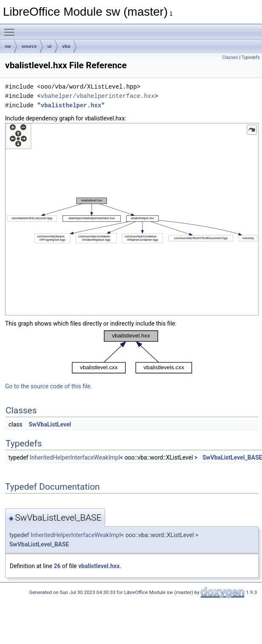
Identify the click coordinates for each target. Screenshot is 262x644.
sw (8, 46)
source (29, 46)
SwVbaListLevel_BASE (39, 544)
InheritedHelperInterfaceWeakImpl (75, 457)
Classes (230, 57)
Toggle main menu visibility (11, 28)
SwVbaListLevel (50, 424)
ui (50, 46)
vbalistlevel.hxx (99, 566)
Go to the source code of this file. (49, 386)
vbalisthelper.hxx (71, 105)
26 (57, 566)
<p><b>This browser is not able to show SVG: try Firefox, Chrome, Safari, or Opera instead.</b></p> (132, 219)
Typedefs (251, 57)
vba (66, 46)
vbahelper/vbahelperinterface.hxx (98, 96)
